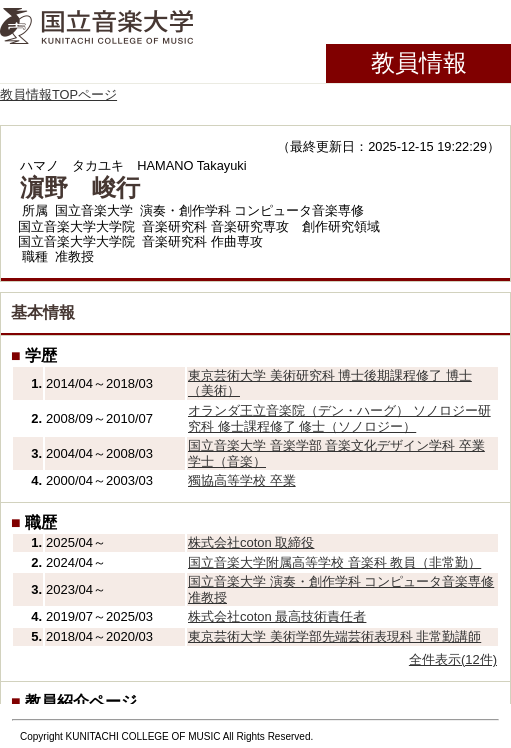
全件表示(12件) (453, 659)
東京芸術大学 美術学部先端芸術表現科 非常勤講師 (334, 636)
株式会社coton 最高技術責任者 (277, 616)
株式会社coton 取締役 (251, 542)
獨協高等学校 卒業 (242, 480)
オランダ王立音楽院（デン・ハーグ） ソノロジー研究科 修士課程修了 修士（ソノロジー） (339, 418)
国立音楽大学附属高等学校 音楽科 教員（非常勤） (334, 562)
